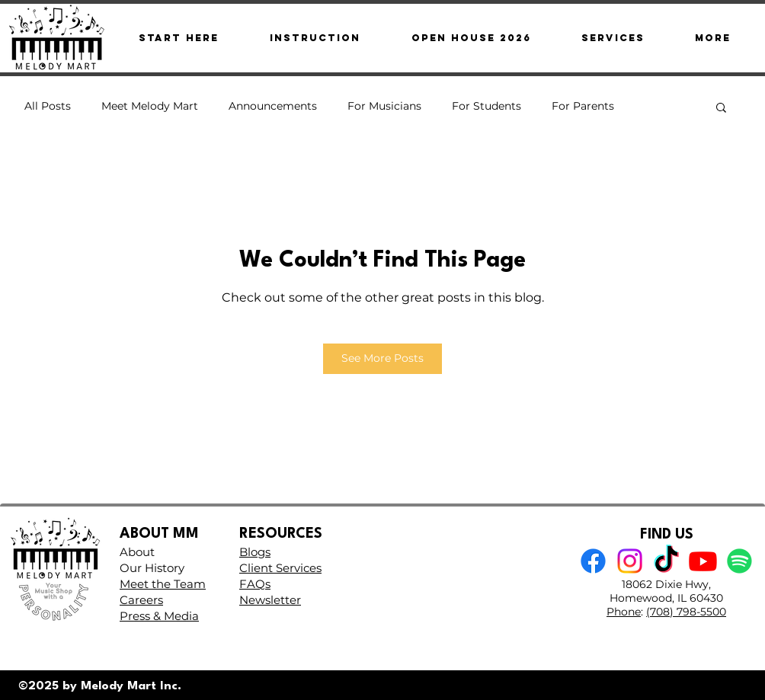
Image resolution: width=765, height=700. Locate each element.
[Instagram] (630, 561)
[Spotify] (739, 561)
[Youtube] (703, 561)
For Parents (583, 106)
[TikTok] (666, 561)
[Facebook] (593, 561)
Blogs (255, 552)
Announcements (273, 106)
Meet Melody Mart (150, 106)
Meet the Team (163, 584)
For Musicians (384, 106)
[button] (713, 38)
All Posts (48, 106)
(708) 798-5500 (686, 612)
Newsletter (270, 600)
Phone (624, 612)
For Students (487, 106)
